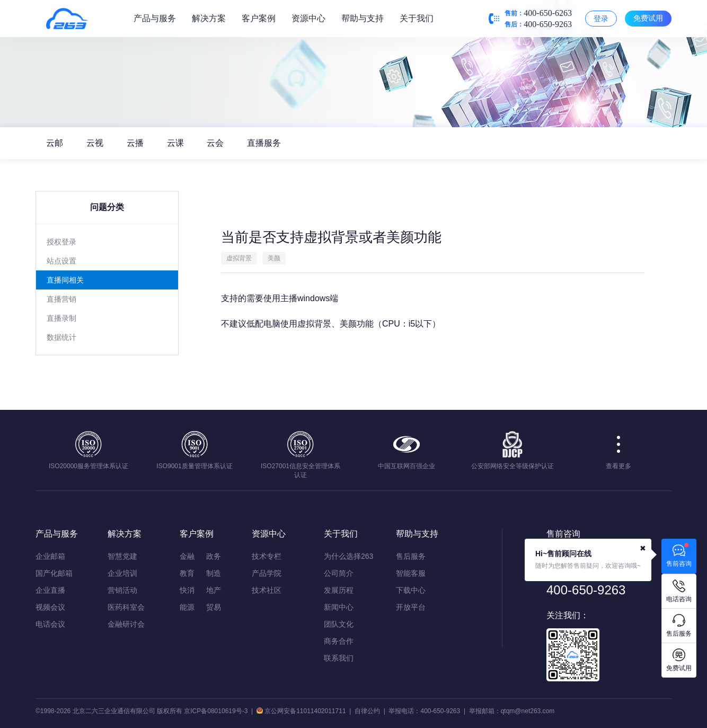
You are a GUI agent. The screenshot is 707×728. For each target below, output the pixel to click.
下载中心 (411, 590)
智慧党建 (122, 556)
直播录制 (61, 318)
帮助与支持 (363, 18)
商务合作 (339, 641)
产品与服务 (155, 18)
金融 (187, 556)
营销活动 (122, 590)
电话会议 (50, 624)
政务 (214, 556)
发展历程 (339, 590)
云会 (216, 143)
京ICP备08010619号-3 (216, 711)
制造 (214, 573)
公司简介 (339, 573)
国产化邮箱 (54, 573)
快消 (187, 590)
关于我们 (417, 18)
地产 (214, 590)
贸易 (214, 607)
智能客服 (411, 573)
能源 (187, 607)
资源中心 (308, 18)
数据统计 (61, 337)
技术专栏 (267, 556)
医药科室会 (126, 607)
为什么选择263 (348, 556)
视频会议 (50, 607)
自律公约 (367, 711)
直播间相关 (65, 280)
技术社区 (267, 590)
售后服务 (411, 556)
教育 (187, 573)
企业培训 (122, 573)
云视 (95, 143)
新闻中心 (339, 607)
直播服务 (264, 143)
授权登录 (61, 242)
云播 (135, 143)
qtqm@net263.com (528, 711)
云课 (175, 143)
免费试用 (648, 18)
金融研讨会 (126, 624)
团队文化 (339, 624)
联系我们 (339, 658)
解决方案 (209, 18)
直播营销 (61, 299)
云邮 (55, 143)
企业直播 (50, 590)
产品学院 (267, 573)
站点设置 (61, 261)
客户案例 (259, 18)
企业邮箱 (50, 556)
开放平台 (411, 607)
